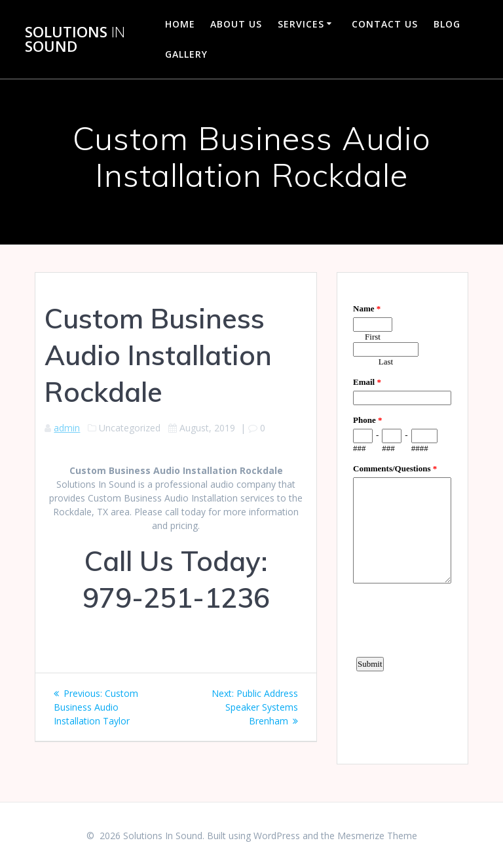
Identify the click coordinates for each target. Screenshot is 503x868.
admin (67, 428)
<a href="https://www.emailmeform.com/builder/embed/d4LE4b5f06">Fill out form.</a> (402, 517)
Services (301, 24)
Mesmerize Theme (377, 836)
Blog (447, 24)
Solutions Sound (75, 40)
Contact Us (385, 24)
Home (180, 24)
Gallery (186, 54)
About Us (236, 24)
